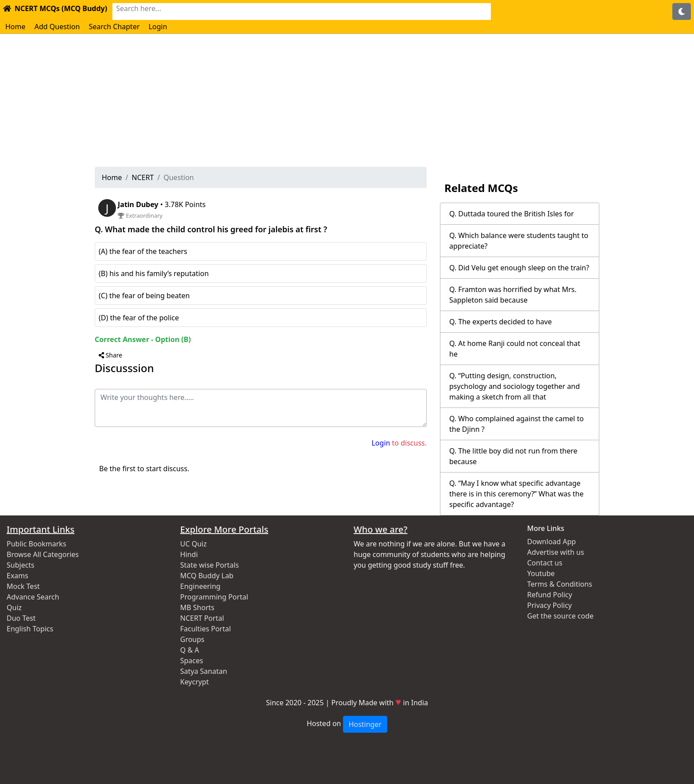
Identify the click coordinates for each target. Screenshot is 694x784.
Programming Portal (214, 597)
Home (15, 27)
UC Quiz (193, 544)
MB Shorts (197, 607)
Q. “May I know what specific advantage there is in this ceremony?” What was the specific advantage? (517, 494)
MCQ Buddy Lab (207, 576)
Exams (17, 576)
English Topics (30, 629)
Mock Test (23, 586)
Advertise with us (556, 552)
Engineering (200, 586)
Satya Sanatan (204, 671)
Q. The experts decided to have (501, 322)
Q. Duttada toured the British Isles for (512, 214)
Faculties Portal (206, 629)
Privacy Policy (549, 605)
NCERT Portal (202, 618)
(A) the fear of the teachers (143, 251)
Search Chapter (114, 27)
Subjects (21, 565)
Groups (192, 639)
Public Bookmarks (37, 544)
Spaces (192, 661)
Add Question (57, 27)
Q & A (190, 650)
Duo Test (21, 618)
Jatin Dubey (139, 204)
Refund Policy (550, 595)
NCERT (143, 177)
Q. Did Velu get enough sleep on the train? (519, 268)
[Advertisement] (347, 100)
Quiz (14, 607)
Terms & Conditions (560, 584)
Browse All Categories (43, 554)
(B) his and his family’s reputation (154, 273)
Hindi (189, 554)
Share (110, 355)
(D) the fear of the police (139, 318)
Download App (551, 542)
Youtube (541, 573)
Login (158, 27)
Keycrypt (195, 682)
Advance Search (33, 597)
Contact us (545, 563)
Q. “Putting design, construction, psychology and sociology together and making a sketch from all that (515, 386)
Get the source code (560, 616)
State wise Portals (210, 565)
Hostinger (365, 724)
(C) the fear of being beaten (144, 296)
